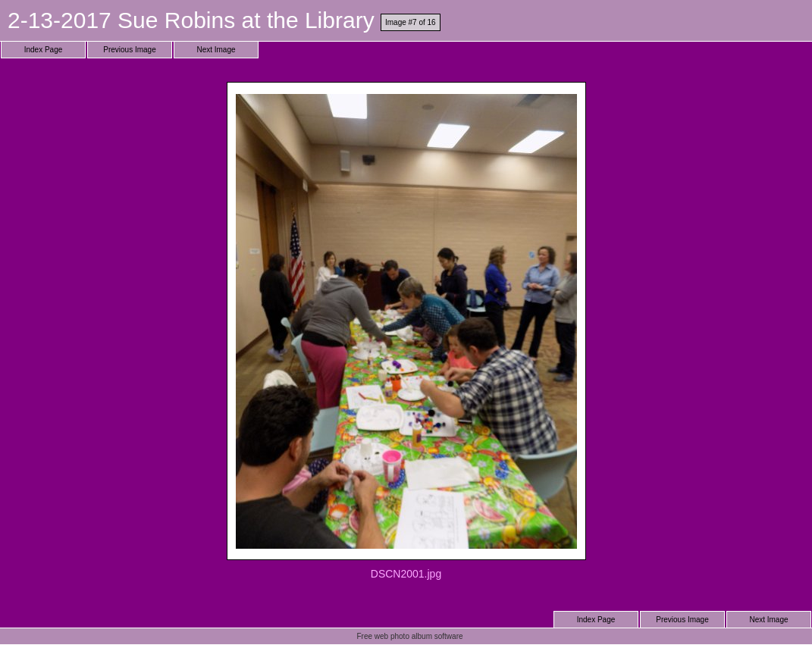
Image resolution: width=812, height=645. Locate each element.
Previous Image (129, 50)
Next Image (216, 50)
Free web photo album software (409, 636)
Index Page (44, 50)
